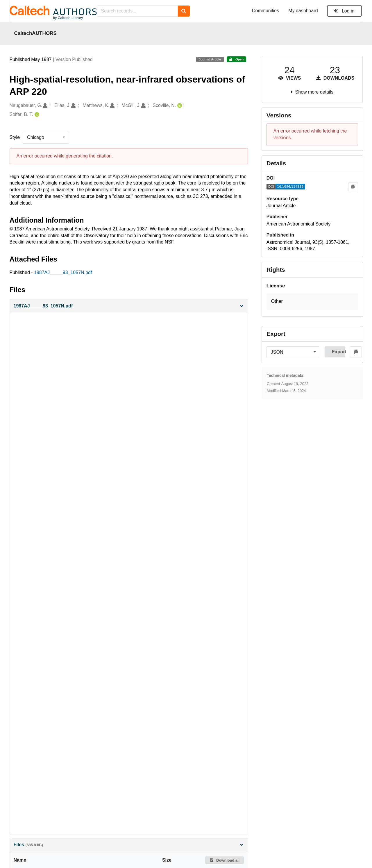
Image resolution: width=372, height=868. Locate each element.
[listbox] (46, 137)
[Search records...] (137, 11)
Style (15, 137)
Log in (344, 11)
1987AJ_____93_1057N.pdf (63, 272)
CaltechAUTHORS (36, 33)
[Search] (184, 11)
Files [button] (129, 845)
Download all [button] (225, 860)
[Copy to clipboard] (353, 187)
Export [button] (338, 352)
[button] (129, 306)
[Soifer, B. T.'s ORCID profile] (36, 115)
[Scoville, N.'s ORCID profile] (179, 106)
